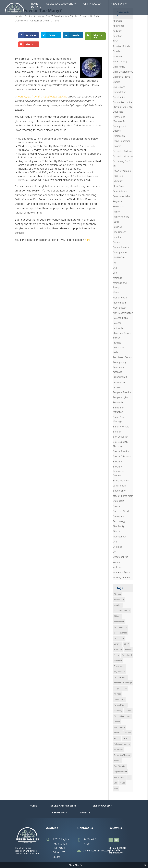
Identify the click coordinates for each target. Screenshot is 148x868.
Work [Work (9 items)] (116, 788)
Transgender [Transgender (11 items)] (119, 777)
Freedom (118, 237)
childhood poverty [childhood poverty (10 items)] (122, 611)
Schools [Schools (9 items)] (118, 761)
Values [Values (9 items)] (122, 783)
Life (115, 273)
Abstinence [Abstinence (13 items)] (119, 599)
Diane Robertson (122, 141)
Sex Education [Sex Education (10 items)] (120, 766)
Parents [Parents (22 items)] (128, 711)
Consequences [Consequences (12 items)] (121, 633)
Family (116, 212)
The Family (119, 526)
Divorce (117, 146)
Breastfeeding (120, 61)
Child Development (123, 72)
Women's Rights (121, 572)
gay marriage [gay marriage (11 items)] (119, 672)
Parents (117, 323)
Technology (119, 521)
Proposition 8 (120, 377)
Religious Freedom (122, 392)
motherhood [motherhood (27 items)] (119, 699)
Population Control (41, 21)
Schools (117, 432)
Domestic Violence (123, 156)
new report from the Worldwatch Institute (42, 97)
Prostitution (119, 382)
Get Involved (92, 4)
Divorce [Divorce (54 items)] (117, 644)
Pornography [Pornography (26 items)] (119, 727)
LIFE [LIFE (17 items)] (125, 688)
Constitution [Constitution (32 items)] (119, 638)
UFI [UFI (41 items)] (129, 777)
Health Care (119, 257)
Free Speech (120, 232)
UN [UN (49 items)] (115, 783)
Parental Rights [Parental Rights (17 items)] (120, 705)
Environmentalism (23, 21)
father (116, 222)
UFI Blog (55, 21)
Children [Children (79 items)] (118, 616)
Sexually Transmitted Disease (119, 471)
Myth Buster (119, 308)
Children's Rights (122, 77)
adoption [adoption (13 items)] (118, 605)
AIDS (116, 41)
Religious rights (121, 397)
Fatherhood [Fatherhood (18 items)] (127, 655)
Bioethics (118, 51)
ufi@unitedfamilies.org (96, 851)
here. (88, 240)
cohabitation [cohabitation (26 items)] (119, 622)
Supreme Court (121, 511)
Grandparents (120, 252)
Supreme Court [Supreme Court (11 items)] (120, 772)
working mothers (122, 577)
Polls (115, 352)
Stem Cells (118, 501)
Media (116, 292)
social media (119, 486)
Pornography (120, 362)
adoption (118, 36)
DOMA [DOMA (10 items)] (126, 644)
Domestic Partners (123, 151)
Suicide (117, 506)
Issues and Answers (59, 4)
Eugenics (118, 201)
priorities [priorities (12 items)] (118, 733)
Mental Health (120, 298)
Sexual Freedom (121, 451)
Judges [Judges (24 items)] (117, 688)
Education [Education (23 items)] (118, 650)
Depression (119, 136)
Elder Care (118, 186)
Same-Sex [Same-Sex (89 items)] (118, 749)
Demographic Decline (90, 16)
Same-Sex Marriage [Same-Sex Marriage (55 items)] (122, 755)
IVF (115, 263)
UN (115, 552)
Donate (36, 7)
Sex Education (121, 437)
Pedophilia (118, 328)
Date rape (118, 112)
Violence (117, 567)
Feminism (118, 227)
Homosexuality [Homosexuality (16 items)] (120, 677)
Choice (117, 82)
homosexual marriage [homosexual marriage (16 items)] (123, 683)
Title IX (116, 531)
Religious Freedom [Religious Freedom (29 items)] (122, 744)
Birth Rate (74, 16)
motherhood (119, 303)
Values (116, 562)
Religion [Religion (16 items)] (127, 738)
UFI (115, 542)
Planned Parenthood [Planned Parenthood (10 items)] (123, 716)
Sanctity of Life (121, 427)
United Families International (31, 16)
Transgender (119, 537)
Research (118, 402)
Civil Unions (119, 87)
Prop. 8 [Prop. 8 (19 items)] (117, 738)
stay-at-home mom (123, 496)
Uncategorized (121, 557)
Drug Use (118, 176)
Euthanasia (119, 206)
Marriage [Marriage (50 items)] (118, 694)
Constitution (119, 97)
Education (118, 181)
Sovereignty (119, 491)
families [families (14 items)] (129, 650)
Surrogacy (118, 516)
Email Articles (120, 191)
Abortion (65, 16)
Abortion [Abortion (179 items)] (118, 594)
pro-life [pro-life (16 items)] (128, 733)
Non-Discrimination (123, 313)
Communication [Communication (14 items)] (121, 627)
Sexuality (118, 462)
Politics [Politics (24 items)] (117, 722)
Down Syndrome (122, 171)
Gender (117, 242)
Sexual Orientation (123, 456)
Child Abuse (119, 67)
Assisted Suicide (121, 46)
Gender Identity (121, 247)
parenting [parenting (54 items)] (118, 711)
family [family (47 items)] (116, 655)
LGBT (116, 268)
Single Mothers (121, 481)
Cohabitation (120, 92)
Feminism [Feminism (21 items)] (118, 661)
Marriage (117, 278)
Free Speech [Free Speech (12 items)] (120, 666)
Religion (117, 387)
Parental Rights (121, 318)
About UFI (117, 4)
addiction (118, 31)
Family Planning (121, 217)
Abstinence (119, 26)
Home (35, 4)
